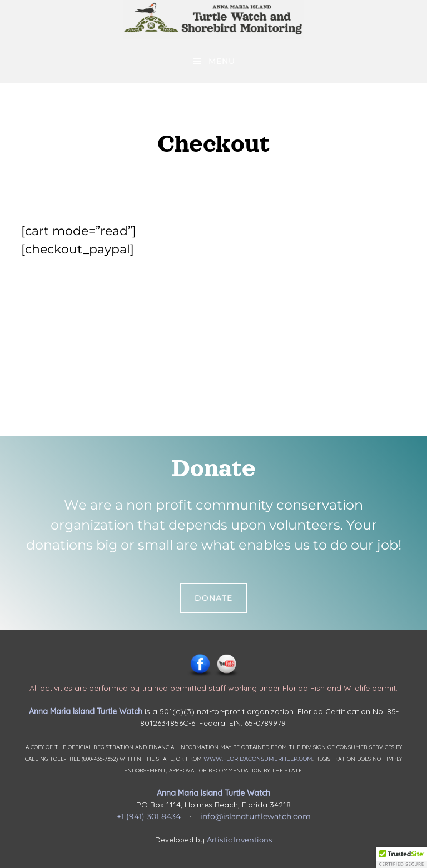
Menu (222, 61)
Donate (213, 598)
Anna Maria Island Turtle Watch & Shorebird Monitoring (213, 19)
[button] (401, 857)
